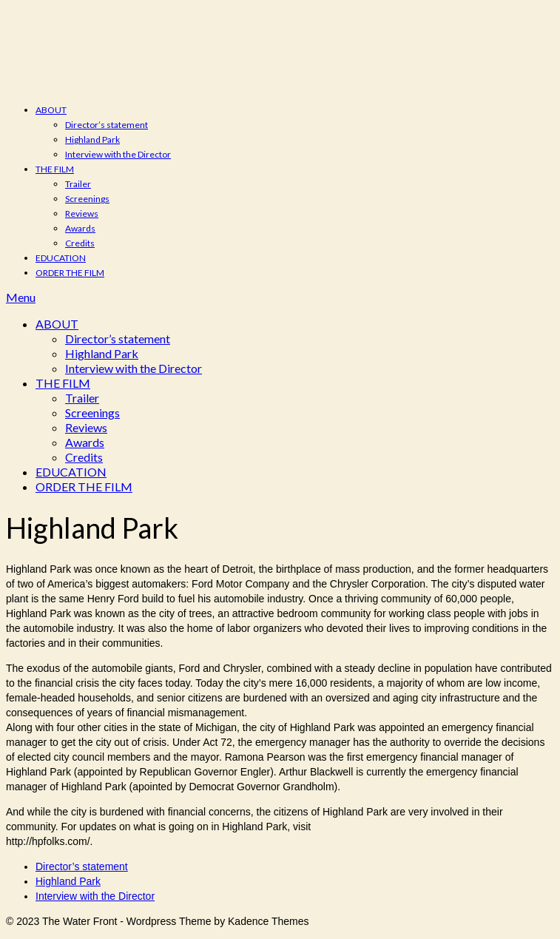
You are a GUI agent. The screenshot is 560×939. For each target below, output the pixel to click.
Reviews (82, 213)
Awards (80, 228)
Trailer (78, 184)
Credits (80, 243)
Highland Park (92, 139)
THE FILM (55, 169)
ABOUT (51, 110)
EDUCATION (61, 258)
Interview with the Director (118, 154)
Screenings (87, 199)
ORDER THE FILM (70, 273)
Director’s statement (107, 125)
